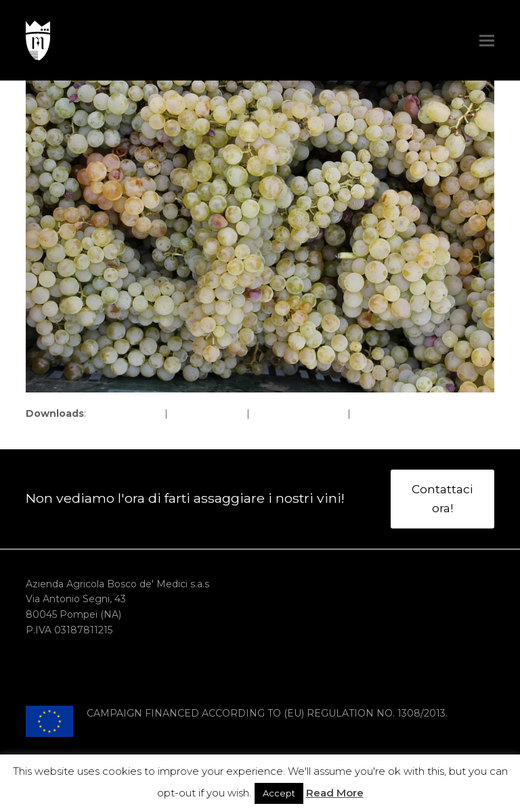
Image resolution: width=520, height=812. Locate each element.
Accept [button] (279, 793)
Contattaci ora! (442, 498)
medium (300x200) (299, 413)
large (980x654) (207, 413)
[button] (487, 40)
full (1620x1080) (125, 413)
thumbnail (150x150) (400, 413)
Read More (335, 793)
